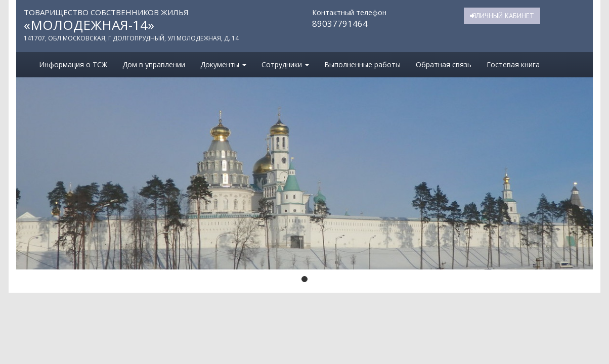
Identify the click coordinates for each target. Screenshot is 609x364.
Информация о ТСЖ (73, 64)
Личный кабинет (502, 16)
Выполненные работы (362, 64)
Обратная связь (444, 64)
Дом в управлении (154, 64)
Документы (223, 64)
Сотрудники (285, 64)
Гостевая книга (513, 64)
